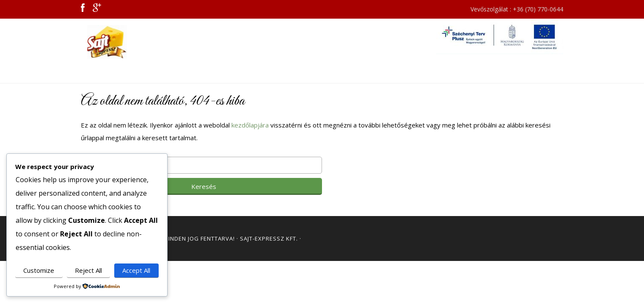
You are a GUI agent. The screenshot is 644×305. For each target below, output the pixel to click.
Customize (39, 270)
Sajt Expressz (157, 42)
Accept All (136, 270)
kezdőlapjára (250, 125)
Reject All (88, 270)
